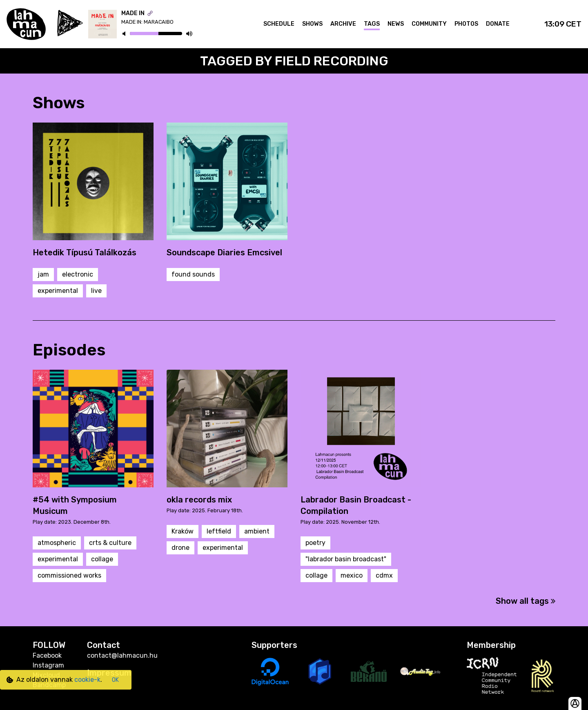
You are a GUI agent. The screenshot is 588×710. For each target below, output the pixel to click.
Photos (466, 24)
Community (429, 24)
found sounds (193, 274)
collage (102, 559)
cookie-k (87, 680)
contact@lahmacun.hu (122, 655)
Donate (498, 24)
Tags (372, 24)
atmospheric (57, 543)
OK (115, 680)
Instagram (48, 665)
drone (180, 548)
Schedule (279, 24)
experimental (58, 291)
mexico (352, 575)
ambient (257, 531)
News (396, 24)
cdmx (384, 575)
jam (43, 274)
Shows (312, 24)
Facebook (47, 655)
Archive (343, 24)
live (96, 291)
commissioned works (69, 575)
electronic (78, 274)
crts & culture (110, 543)
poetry (315, 543)
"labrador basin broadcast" (346, 559)
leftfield (219, 531)
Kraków (183, 531)
